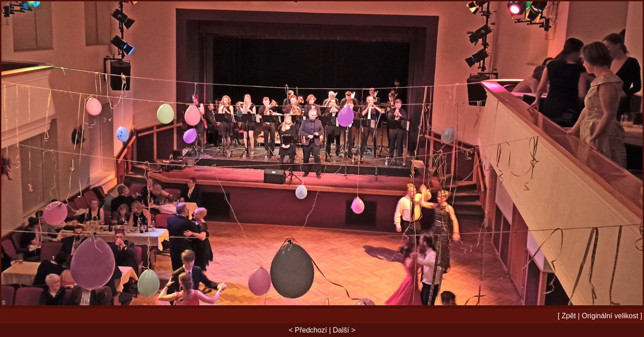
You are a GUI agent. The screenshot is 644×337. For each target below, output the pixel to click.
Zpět (569, 316)
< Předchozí (308, 330)
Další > (344, 330)
